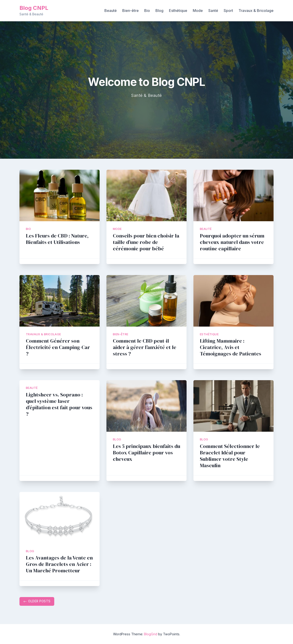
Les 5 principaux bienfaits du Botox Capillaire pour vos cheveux (146, 453)
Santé (213, 11)
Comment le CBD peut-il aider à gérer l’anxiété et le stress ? (145, 347)
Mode (198, 11)
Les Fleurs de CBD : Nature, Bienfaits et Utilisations (57, 239)
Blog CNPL (34, 8)
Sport (228, 11)
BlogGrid (151, 634)
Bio (147, 11)
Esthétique (178, 11)
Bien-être (130, 11)
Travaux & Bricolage (256, 11)
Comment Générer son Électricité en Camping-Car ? (58, 347)
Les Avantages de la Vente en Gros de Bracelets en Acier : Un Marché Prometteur (59, 564)
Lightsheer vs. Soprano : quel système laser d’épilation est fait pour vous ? (59, 404)
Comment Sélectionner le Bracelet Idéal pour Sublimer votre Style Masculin (230, 456)
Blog (159, 11)
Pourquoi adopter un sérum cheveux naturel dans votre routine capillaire (232, 242)
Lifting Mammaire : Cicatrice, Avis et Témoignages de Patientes (231, 347)
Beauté (111, 11)
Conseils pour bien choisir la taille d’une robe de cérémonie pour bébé (146, 242)
